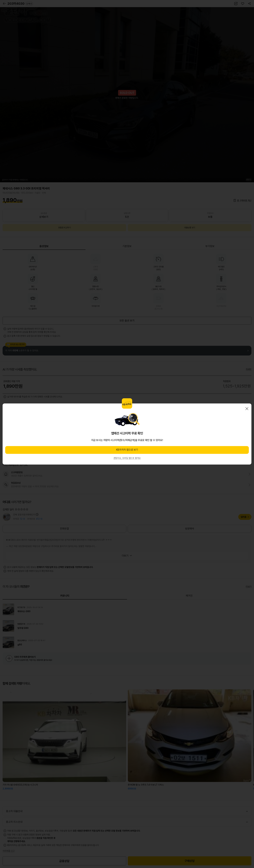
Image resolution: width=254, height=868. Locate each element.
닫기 (247, 409)
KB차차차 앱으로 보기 (127, 450)
